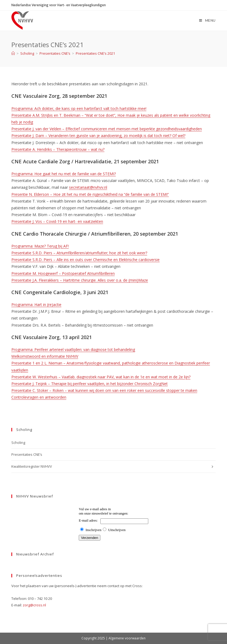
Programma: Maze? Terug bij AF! (40, 246)
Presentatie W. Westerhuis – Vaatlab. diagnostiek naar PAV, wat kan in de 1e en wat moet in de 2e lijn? (101, 377)
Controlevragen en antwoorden (39, 397)
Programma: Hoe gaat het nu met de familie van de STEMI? (64, 174)
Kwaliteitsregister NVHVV (113, 467)
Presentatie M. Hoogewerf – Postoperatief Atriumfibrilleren (63, 273)
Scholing (18, 443)
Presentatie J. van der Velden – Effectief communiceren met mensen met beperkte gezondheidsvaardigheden (107, 129)
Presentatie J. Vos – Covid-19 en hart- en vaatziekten (57, 221)
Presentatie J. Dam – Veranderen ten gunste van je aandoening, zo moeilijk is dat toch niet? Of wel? (98, 136)
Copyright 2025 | (95, 638)
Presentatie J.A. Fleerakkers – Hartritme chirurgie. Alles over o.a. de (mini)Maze (80, 280)
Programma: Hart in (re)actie (36, 305)
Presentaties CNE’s (27, 454)
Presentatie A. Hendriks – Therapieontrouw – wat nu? (58, 149)
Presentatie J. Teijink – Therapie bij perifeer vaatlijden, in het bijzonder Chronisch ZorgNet (90, 384)
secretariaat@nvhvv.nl (88, 187)
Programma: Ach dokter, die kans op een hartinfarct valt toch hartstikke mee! (79, 108)
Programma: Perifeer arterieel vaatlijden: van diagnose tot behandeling (73, 349)
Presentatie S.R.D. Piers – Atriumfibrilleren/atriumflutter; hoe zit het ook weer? (79, 253)
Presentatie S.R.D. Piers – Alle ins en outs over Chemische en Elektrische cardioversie (85, 260)
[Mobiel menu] (207, 21)
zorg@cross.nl (34, 605)
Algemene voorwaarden (127, 638)
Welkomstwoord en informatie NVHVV (45, 356)
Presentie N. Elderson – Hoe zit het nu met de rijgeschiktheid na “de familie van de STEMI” (90, 194)
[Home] (13, 53)
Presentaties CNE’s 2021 (95, 53)
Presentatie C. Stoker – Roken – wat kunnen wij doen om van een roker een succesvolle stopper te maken (104, 390)
